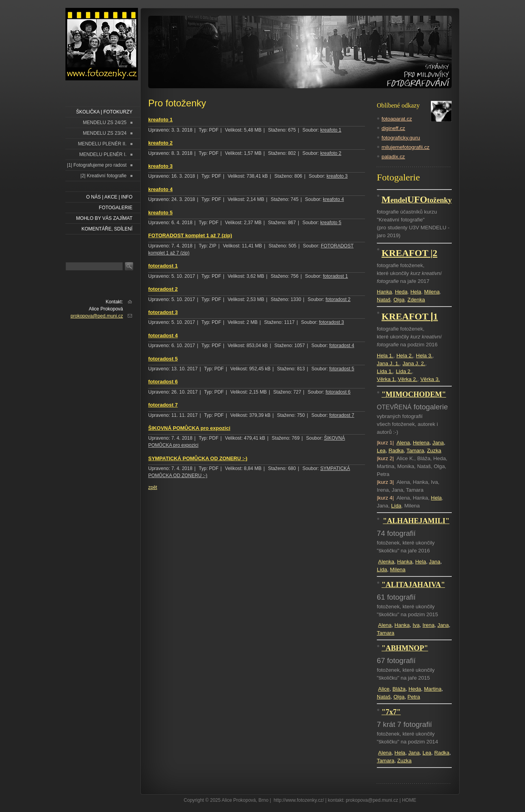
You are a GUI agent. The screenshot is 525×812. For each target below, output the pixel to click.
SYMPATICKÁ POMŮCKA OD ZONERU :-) (198, 458)
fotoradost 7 (163, 405)
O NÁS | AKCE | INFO (109, 197)
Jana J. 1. (388, 363)
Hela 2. (405, 356)
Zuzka (434, 451)
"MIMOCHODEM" (414, 394)
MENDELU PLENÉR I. (103, 154)
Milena (432, 292)
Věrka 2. (408, 379)
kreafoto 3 (160, 166)
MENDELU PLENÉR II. (102, 144)
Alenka (386, 562)
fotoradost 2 (163, 289)
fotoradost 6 (163, 382)
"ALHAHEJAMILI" (416, 521)
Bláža (399, 689)
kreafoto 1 (160, 120)
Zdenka (416, 300)
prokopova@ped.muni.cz (97, 316)
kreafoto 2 (160, 143)
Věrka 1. (387, 379)
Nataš (384, 300)
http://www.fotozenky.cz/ (299, 800)
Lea (381, 451)
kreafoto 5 (160, 213)
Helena (421, 443)
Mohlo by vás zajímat (104, 218)
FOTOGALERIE (116, 208)
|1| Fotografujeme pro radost (97, 165)
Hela (416, 292)
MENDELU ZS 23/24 (105, 133)
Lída (396, 506)
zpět (153, 487)
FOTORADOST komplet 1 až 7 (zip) (190, 235)
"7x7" (391, 712)
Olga (399, 300)
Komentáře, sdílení (107, 229)
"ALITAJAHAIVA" (413, 584)
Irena (428, 625)
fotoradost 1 (163, 266)
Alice (384, 689)
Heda (401, 292)
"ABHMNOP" (405, 648)
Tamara (415, 451)
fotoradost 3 (163, 312)
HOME (409, 800)
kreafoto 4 (160, 189)
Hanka (384, 292)
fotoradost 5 (163, 359)
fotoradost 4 (163, 335)
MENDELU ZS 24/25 (105, 123)
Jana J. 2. (414, 363)
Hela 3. (424, 356)
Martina (433, 689)
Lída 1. (385, 371)
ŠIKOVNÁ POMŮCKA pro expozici (189, 428)
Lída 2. (404, 371)
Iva (416, 625)
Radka (396, 451)
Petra (414, 697)
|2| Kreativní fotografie (103, 176)
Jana (438, 443)
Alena (403, 443)
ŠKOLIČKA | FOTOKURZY (104, 112)
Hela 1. (385, 356)
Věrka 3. (430, 379)
